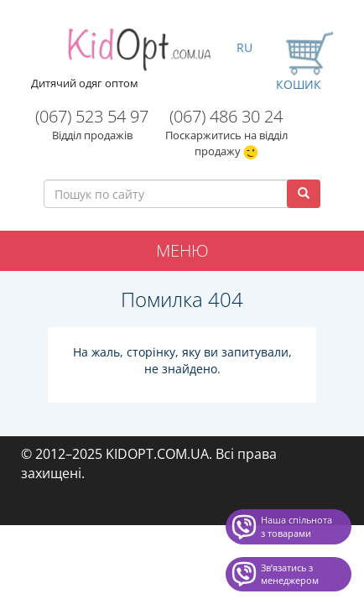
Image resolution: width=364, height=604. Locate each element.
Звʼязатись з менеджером (290, 574)
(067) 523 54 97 (92, 116)
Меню (182, 250)
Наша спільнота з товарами (296, 526)
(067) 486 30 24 (226, 116)
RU (244, 47)
